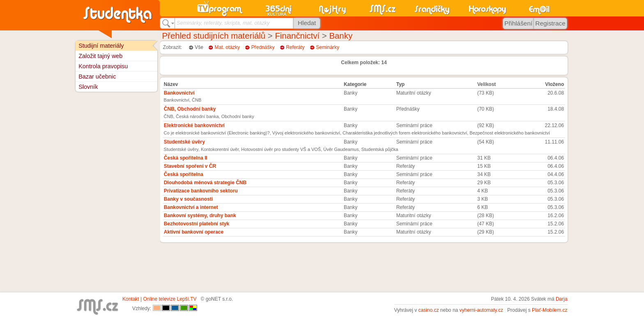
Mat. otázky (227, 47)
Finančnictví (297, 36)
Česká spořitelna (184, 174)
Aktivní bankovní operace (194, 232)
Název (171, 84)
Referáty (295, 47)
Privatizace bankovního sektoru (201, 191)
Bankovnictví (179, 93)
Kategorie (355, 84)
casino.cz (428, 310)
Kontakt (131, 299)
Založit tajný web (100, 56)
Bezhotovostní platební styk (197, 224)
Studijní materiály (101, 46)
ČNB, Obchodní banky (190, 109)
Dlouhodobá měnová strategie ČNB (205, 183)
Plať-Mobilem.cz (550, 310)
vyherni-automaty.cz (481, 310)
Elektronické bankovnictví (194, 125)
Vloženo (554, 84)
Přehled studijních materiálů (214, 36)
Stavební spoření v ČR (190, 166)
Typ (400, 84)
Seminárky (328, 47)
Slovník (88, 87)
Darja (562, 299)
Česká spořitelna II (186, 158)
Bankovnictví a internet (191, 207)
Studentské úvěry (184, 142)
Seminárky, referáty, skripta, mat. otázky (223, 23)
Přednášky (263, 47)
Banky (341, 36)
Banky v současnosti (188, 199)
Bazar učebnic (97, 77)
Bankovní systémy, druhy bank (200, 216)
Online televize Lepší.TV (170, 299)
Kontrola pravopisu (103, 66)
